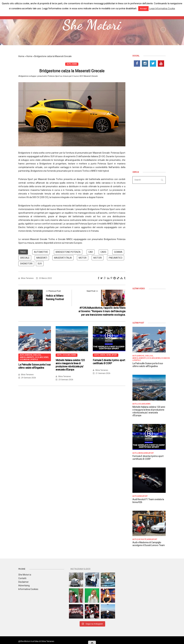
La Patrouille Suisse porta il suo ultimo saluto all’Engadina (35, 366)
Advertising (24, 586)
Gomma (118, 252)
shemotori (26, 264)
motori (98, 258)
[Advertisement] (149, 119)
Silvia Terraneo (27, 278)
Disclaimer (24, 582)
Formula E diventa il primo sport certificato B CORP (109, 362)
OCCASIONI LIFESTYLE (29, 360)
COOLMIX (39, 357)
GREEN (103, 355)
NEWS (74, 64)
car (91, 252)
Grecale (25, 258)
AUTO (69, 64)
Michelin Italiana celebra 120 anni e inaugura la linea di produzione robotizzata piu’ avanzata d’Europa (70, 365)
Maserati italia (63, 258)
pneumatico (116, 258)
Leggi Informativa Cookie (162, 8)
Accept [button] (143, 9)
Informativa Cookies (28, 589)
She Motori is (25, 575)
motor (83, 258)
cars (103, 252)
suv (40, 264)
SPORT (114, 355)
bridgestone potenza (68, 252)
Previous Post (42, 298)
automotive (41, 252)
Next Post (101, 303)
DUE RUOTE (142, 539)
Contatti (22, 578)
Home (21, 56)
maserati (42, 258)
